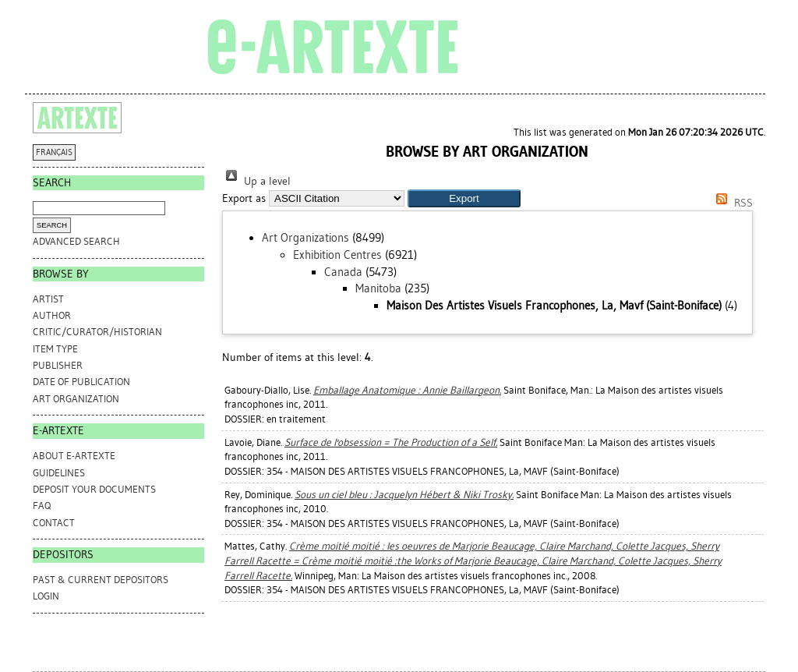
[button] (464, 198)
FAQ (42, 506)
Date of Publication (81, 382)
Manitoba (378, 288)
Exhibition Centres (337, 255)
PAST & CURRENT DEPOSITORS (101, 580)
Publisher (58, 365)
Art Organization (76, 399)
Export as (244, 198)
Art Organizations (305, 238)
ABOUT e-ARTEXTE (74, 456)
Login (46, 596)
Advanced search (76, 241)
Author (52, 315)
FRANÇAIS (54, 152)
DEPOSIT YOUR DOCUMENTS (94, 489)
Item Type (55, 349)
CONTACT (54, 523)
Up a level (256, 181)
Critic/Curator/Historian (97, 332)
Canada (343, 272)
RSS (732, 203)
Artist (48, 299)
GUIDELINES (59, 473)
